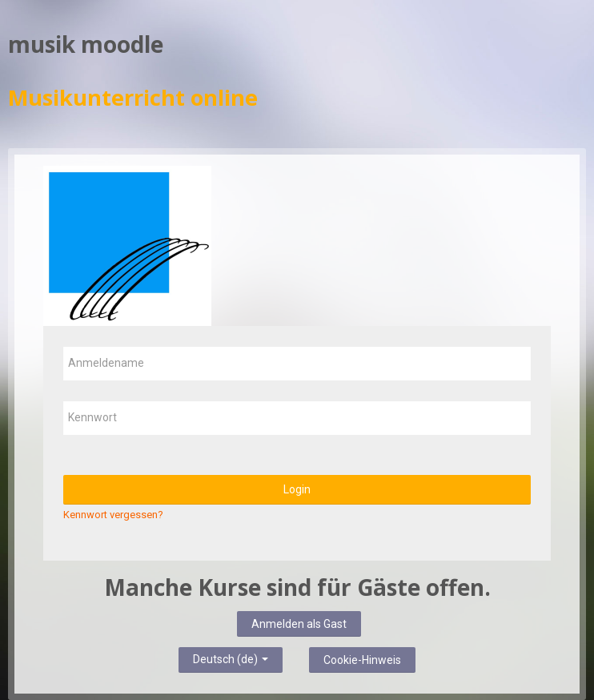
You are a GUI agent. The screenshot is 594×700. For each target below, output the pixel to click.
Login (297, 489)
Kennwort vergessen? (113, 515)
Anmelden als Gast (299, 624)
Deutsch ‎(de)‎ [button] (231, 657)
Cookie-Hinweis (362, 660)
